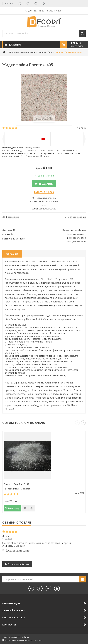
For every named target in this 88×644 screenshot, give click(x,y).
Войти (8, 3)
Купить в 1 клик (44, 192)
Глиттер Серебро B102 (16, 484)
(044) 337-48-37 (43, 11)
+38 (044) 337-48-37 (76, 234)
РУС (20, 3)
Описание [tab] (12, 254)
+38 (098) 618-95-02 (76, 242)
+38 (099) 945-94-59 (76, 238)
